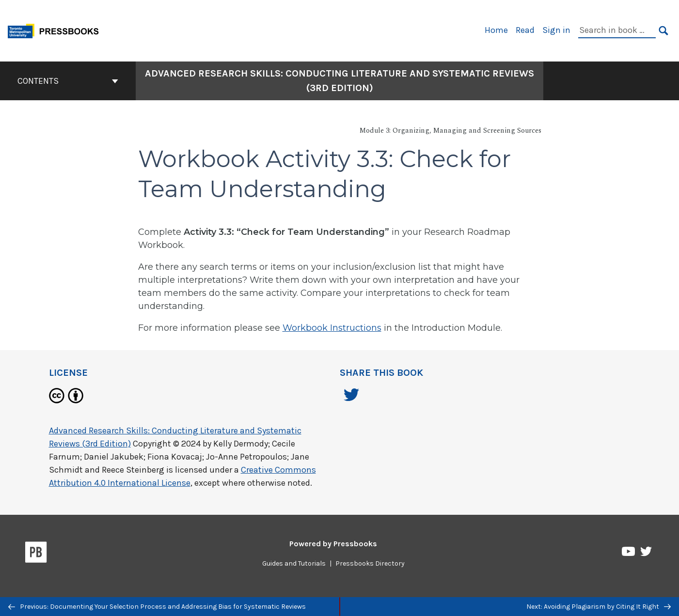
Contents (68, 81)
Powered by (333, 544)
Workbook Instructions (332, 328)
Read (525, 30)
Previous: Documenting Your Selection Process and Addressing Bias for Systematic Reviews (157, 607)
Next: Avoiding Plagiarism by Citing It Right (599, 607)
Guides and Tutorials (294, 563)
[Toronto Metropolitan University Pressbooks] (57, 30)
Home (496, 30)
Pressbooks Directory (370, 563)
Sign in (556, 30)
